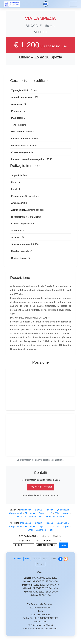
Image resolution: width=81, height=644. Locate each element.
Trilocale (49, 510)
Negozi (66, 513)
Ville (57, 513)
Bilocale (38, 510)
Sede (54, 559)
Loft (50, 513)
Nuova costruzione (55, 517)
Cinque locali (15, 513)
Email (45, 559)
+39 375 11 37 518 (40, 487)
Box (41, 517)
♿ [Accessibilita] (46, 4)
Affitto (57, 536)
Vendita (45, 536)
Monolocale (26, 510)
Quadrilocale (63, 510)
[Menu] (73, 4)
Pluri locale (30, 513)
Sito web (40, 564)
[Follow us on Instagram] (66, 559)
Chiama (36, 559)
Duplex (42, 513)
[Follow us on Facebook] (60, 559)
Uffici (20, 517)
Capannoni (30, 517)
